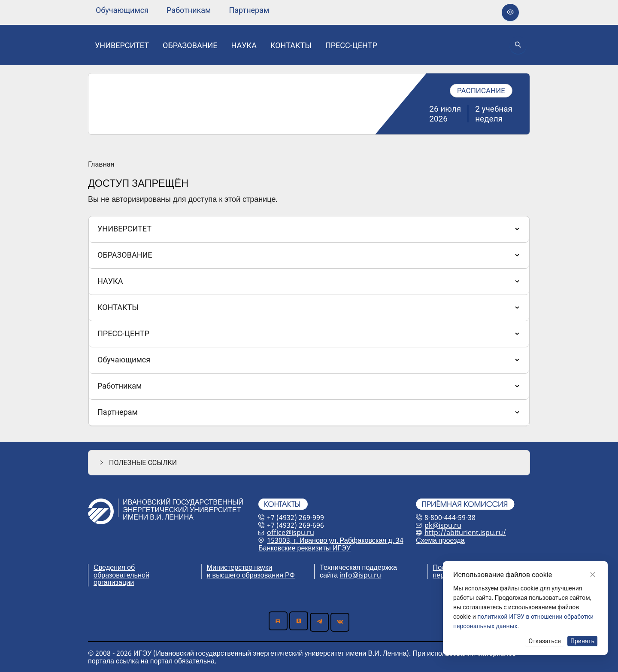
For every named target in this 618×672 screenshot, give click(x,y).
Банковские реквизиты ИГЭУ (304, 548)
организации (114, 582)
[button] (309, 463)
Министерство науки (240, 567)
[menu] (182, 10)
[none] (122, 10)
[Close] (593, 575)
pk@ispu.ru (443, 525)
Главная (101, 164)
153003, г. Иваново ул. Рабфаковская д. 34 (335, 540)
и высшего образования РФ (251, 575)
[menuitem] (122, 10)
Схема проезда (440, 540)
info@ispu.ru (360, 575)
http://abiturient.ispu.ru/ (465, 532)
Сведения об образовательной (121, 571)
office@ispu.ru (291, 532)
